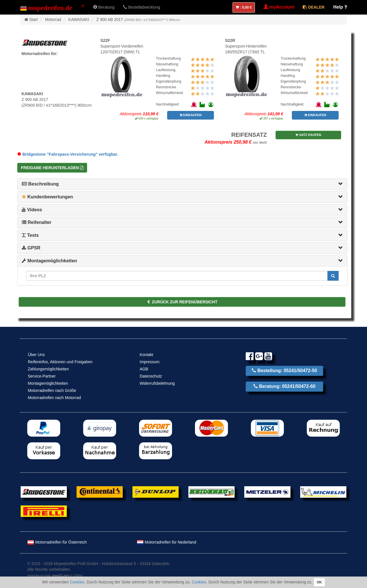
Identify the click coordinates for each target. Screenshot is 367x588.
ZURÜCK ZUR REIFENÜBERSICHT (182, 302)
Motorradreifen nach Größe (52, 390)
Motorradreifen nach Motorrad (54, 398)
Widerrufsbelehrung (157, 383)
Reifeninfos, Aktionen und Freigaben (60, 362)
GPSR (31, 248)
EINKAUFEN (191, 115)
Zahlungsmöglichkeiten (48, 369)
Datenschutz (151, 376)
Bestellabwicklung (141, 7)
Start (34, 19)
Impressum (150, 362)
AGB (144, 369)
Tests (30, 235)
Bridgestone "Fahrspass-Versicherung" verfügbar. (68, 154)
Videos (32, 210)
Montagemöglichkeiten (49, 261)
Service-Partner (42, 376)
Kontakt (146, 355)
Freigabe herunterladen (52, 168)
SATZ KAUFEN (308, 135)
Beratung (104, 7)
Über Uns (36, 355)
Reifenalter (37, 222)
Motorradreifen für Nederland (167, 542)
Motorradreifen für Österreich (57, 542)
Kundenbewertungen (47, 197)
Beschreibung (40, 184)
